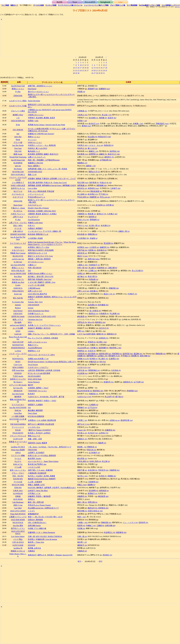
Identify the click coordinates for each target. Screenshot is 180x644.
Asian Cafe (18, 294)
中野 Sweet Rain (18, 370)
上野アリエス (18, 217)
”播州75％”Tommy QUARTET (39, 430)
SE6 (29, 271)
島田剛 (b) (135, 356)
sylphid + (31, 331)
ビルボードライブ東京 (18, 101)
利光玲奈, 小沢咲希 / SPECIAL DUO (42, 211)
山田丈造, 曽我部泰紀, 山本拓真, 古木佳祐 (44, 370)
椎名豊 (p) (92, 214)
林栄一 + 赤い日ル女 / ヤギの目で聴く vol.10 (45, 517)
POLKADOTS (18, 433)
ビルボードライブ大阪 (18, 106)
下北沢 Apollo (18, 376)
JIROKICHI (18, 391)
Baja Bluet (18, 276)
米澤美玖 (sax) (83, 247)
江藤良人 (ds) (82, 265)
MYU (30, 322)
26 (85, 71)
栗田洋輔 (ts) (82, 511)
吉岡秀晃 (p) (93, 154)
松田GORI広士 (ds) (95, 511)
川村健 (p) (94, 348)
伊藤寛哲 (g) (94, 197)
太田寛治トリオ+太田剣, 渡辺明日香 (42, 420)
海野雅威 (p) (82, 185)
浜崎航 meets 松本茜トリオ (38, 359)
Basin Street (18, 205)
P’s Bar (18, 92)
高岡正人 (31, 499)
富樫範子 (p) (92, 493)
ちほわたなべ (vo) (84, 397)
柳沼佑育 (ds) (103, 496)
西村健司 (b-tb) (114, 356)
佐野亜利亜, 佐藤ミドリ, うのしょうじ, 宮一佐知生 (48, 169)
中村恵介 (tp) (82, 145)
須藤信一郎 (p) (124, 231)
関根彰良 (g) (92, 447)
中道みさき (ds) (106, 183)
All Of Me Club (18, 172)
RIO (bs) (103, 362)
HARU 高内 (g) (95, 461)
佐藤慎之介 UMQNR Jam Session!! (41, 134)
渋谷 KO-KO (18, 476)
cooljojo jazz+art (18, 259)
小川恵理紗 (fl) (83, 238)
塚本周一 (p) (82, 542)
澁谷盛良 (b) (92, 305)
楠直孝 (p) (102, 443)
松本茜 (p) (93, 359)
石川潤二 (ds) (101, 342)
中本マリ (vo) (82, 225)
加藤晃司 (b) (104, 247)
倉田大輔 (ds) (145, 356)
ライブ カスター (18, 405)
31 (104, 73)
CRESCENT (18, 314)
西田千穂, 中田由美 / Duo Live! (40, 279)
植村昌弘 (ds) (100, 322)
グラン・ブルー (18, 473)
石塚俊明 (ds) (93, 482)
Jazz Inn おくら (18, 279)
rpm (18, 134)
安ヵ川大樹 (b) (137, 271)
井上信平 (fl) (110, 397)
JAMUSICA (18, 288)
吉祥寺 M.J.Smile (18, 316)
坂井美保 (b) (94, 183)
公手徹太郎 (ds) (106, 160)
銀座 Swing (18, 154)
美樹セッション (34, 137)
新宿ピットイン (18, 89)
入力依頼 (38, 5)
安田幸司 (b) (143, 522)
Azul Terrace (18, 311)
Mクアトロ (18, 191)
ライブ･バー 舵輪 (18, 455)
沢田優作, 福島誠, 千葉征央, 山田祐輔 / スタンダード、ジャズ (52, 179)
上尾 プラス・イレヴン (18, 223)
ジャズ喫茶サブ (18, 183)
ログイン (177, 7)
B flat (18, 125)
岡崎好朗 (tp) (160, 354)
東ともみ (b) (92, 148)
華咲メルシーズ (34, 436)
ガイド (14, 5)
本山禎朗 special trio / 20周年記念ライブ (43, 508)
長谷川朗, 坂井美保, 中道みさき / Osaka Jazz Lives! (47, 183)
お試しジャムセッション (37, 342)
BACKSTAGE (18, 522)
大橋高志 (31, 551)
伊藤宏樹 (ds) (114, 288)
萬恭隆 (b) (103, 118)
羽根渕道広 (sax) (162, 124)
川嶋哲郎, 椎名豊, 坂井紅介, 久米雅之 (42, 214)
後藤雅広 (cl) (82, 163)
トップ (171, 5)
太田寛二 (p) (82, 420)
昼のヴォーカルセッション (38, 92)
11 (83, 65)
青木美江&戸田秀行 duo (37, 464)
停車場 (18, 496)
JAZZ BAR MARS (18, 520)
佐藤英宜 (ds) (110, 430)
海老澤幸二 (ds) (115, 348)
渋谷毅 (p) (81, 528)
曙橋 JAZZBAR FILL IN (18, 401)
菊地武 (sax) (86, 126)
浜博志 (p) (81, 273)
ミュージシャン (96, 5)
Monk (18, 140)
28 (74, 73)
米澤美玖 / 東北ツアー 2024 (38, 247)
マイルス (18, 458)
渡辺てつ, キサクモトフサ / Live (40, 256)
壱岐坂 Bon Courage (18, 253)
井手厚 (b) (110, 205)
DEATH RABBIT (34, 376)
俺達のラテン (33, 345)
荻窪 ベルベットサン (18, 470)
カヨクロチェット (35, 205)
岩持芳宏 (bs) (128, 354)
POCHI (18, 430)
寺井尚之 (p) (82, 148)
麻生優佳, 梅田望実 (35, 410)
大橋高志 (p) (82, 551)
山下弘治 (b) (92, 407)
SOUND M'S (18, 479)
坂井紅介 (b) (101, 214)
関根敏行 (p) (82, 407)
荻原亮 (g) (81, 525)
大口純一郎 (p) (94, 225)
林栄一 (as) (81, 517)
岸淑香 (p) (81, 92)
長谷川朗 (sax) (83, 183)
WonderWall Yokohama (18, 157)
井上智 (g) (106, 461)
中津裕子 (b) (132, 294)
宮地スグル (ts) (83, 220)
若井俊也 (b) (102, 250)
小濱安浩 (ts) (82, 354)
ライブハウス (70, 5)
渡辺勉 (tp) (138, 354)
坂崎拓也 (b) (128, 382)
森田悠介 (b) (109, 157)
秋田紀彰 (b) (109, 145)
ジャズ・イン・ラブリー (18, 355)
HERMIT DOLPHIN (18, 234)
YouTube (149, 5)
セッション (32, 140)
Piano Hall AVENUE (18, 514)
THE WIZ (18, 151)
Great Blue (18, 413)
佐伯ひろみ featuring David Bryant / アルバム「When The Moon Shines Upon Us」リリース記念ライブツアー (52, 243)
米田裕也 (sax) (93, 188)
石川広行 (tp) (93, 433)
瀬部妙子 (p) (82, 545)
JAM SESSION (34, 305)
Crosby (18, 285)
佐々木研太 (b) (95, 311)
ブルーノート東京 (18, 111)
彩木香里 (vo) (82, 154)
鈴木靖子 (31, 394)
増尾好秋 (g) (92, 234)
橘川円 (30, 385)
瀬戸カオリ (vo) (83, 424)
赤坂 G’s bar (18, 505)
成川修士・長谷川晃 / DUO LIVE (41, 276)
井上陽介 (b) (103, 359)
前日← (80, 561)
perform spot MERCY (18, 325)
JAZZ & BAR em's (18, 121)
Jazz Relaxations (34, 220)
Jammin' (18, 305)
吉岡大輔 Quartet (34, 525)
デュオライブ (33, 217)
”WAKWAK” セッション (37, 391)
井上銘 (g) (92, 268)
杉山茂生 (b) (92, 137)
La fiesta (18, 351)
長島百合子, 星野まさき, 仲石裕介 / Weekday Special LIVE (50, 555)
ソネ (18, 118)
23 (78, 71)
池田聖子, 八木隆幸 (35, 405)
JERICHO (18, 488)
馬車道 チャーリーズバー (18, 443)
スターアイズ (18, 197)
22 (76, 71)
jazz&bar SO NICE (18, 447)
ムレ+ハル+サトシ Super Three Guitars (43, 461)
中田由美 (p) (93, 279)
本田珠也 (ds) (103, 508)
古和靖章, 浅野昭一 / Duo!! (38, 388)
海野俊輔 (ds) (101, 185)
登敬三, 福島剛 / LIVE (36, 485)
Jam (29, 407)
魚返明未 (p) (102, 268)
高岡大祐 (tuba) (94, 259)
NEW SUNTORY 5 (18, 174)
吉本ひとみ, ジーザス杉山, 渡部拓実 (42, 455)
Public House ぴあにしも (18, 555)
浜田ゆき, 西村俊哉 (35, 520)
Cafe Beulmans (18, 502)
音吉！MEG (18, 225)
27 (88, 71)
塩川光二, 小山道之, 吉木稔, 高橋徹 (41, 476)
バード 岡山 (18, 539)
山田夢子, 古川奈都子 (36, 453)
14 (74, 68)
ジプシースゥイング (36, 194)
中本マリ (31, 225)
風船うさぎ (32, 174)
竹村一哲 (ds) (82, 268)
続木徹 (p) (94, 291)
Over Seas (18, 148)
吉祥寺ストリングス (18, 379)
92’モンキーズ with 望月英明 (39, 373)
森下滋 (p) (119, 397)
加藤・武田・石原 (35, 439)
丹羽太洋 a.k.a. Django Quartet (39, 505)
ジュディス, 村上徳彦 (36, 285)
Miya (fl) (91, 322)
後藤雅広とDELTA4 (35, 163)
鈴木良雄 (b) (82, 234)
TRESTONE (32, 450)
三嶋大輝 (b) (112, 268)
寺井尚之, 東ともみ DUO (37, 148)
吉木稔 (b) (103, 476)
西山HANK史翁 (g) (85, 391)
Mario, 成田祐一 (34, 166)
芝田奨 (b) (92, 342)
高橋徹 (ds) (112, 476)
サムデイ (18, 461)
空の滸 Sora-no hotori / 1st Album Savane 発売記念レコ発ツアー (52, 362)
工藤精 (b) (100, 525)
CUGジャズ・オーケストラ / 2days (41, 355)
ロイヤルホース (18, 194)
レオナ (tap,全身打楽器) (86, 334)
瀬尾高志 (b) (112, 334)
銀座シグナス (18, 319)
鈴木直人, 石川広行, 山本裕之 (39, 433)
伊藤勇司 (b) (82, 496)
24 (81, 71)
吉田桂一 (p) (82, 121)
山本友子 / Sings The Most (38, 491)
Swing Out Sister (34, 101)
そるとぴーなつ (18, 250)
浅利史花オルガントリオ (37, 253)
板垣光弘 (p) (82, 188)
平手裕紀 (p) (126, 356)
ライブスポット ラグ (18, 243)
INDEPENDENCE (18, 348)
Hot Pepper (18, 169)
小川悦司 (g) (94, 247)
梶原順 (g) (82, 447)
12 (85, 65)
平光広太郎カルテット (37, 197)
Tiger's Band (32, 413)
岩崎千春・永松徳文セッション (40, 86)
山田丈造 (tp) (82, 370)
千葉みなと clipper (18, 208)
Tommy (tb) (82, 430)
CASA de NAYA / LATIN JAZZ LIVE (42, 316)
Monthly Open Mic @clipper (38, 208)
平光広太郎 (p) (83, 197)
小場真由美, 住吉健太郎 (37, 473)
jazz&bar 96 (18, 548)
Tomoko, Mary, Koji (35, 302)
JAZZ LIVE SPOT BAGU (18, 532)
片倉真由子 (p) (94, 265)
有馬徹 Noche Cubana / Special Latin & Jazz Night (46, 125)
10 (81, 65)
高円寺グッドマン (18, 528)
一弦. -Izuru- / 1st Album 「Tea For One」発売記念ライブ (50, 447)
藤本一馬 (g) (82, 502)
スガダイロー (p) (84, 367)
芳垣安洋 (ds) (103, 470)
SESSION (31, 545)
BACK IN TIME (18, 485)
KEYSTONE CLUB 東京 (18, 420)
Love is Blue (32, 188)
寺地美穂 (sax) (132, 391)
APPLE (18, 453)
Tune (75, 2)
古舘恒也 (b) (103, 338)
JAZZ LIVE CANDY (18, 511)
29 (76, 73)
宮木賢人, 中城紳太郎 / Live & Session (42, 539)
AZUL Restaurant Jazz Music (39, 311)
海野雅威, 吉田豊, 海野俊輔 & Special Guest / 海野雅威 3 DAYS (52, 185)
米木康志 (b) (106, 225)
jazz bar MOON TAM (18, 273)
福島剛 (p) (91, 485)
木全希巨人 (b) (109, 532)
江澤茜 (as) (92, 271)
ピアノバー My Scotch (18, 385)
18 (83, 68)
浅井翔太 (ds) (115, 151)
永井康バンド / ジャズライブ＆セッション (44, 325)
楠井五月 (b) (92, 508)
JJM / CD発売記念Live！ (37, 522)
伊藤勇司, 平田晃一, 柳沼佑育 (39, 496)
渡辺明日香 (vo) (127, 420)
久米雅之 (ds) (112, 214)
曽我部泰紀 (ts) (94, 370)
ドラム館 (18, 467)
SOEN (18, 331)
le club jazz (18, 262)
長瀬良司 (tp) (108, 382)
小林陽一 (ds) (82, 522)
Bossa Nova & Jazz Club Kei (18, 338)
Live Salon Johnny (18, 536)
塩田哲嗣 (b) (103, 348)
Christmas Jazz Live (35, 319)
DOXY (18, 362)
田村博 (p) (92, 217)
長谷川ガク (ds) (114, 154)
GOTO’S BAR (18, 545)
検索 (5, 5)
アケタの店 (18, 482)
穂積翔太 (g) (82, 351)
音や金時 (18, 322)
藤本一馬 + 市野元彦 (36, 502)
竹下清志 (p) (103, 194)
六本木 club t (18, 491)
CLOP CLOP (18, 439)
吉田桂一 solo (33, 121)
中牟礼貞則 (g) (83, 461)
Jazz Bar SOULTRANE (18, 407)
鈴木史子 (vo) (94, 124)
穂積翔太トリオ (34, 351)
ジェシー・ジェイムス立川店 (18, 178)
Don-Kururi (32, 89)
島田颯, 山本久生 (34, 548)
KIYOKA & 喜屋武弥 (36, 416)
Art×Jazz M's (18, 388)
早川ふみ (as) (105, 197)
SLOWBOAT (18, 493)
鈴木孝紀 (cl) (93, 194)
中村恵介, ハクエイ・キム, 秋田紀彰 (42, 145)
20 (88, 68)
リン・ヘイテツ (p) (130, 522)
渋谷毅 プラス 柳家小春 (37, 528)
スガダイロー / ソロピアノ (38, 367)
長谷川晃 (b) (92, 276)
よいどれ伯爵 (18, 328)
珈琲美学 (18, 397)
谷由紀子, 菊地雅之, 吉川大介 (39, 328)
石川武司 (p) (100, 205)
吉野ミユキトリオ (35, 291)
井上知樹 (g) (82, 194)
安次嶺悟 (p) (93, 118)
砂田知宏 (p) (104, 491)
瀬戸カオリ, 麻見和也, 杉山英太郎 (41, 424)
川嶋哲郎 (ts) (82, 214)
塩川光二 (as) (82, 476)
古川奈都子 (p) (94, 453)
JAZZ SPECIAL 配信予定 (38, 294)
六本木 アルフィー (18, 214)
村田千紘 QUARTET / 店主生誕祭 (41, 250)
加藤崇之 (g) (82, 439)
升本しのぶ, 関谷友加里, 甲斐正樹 (41, 191)
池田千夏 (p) (82, 470)
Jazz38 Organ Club (18, 86)
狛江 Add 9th (18, 298)
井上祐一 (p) (107, 115)
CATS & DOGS (18, 542)
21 (74, 71)
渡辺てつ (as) (82, 256)
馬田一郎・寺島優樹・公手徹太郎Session (44, 160)
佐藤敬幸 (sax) (104, 89)
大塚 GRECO (18, 231)
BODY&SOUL (18, 359)
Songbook (105, 2)
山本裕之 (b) (103, 433)
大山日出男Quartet (35, 348)
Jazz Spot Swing (18, 394)
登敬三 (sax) (82, 485)
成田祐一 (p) (91, 166)
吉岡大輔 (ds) (110, 525)
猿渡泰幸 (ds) (121, 532)
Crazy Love (18, 365)
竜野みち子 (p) (94, 172)
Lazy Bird (18, 508)
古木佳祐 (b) (116, 370)
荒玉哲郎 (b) (108, 243)
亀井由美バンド (34, 151)
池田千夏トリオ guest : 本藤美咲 (40, 470)
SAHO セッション (35, 142)
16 (78, 68)
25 (83, 71)
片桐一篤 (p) (82, 536)
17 (81, 68)
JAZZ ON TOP (18, 342)
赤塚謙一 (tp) (138, 124)
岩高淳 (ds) (112, 118)
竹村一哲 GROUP (35, 268)
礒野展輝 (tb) (91, 356)
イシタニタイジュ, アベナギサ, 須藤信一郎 (44, 231)
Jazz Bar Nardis (18, 145)
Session (31, 308)
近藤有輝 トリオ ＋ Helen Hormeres (41, 532)
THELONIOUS (18, 291)
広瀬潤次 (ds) (114, 359)
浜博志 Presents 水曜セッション (40, 273)
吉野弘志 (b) (82, 322)
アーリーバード (18, 427)
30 (78, 73)
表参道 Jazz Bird (18, 282)
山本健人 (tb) (102, 356)
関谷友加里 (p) (96, 191)
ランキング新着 (51, 5)
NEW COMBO (18, 367)
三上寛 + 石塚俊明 (35, 482)
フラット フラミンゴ (18, 436)
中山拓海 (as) (82, 373)
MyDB (59, 2)
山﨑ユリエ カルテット (37, 157)
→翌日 (100, 561)
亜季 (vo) (81, 331)
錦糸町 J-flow (18, 115)
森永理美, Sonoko (35, 458)
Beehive (18, 308)
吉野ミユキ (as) (83, 291)
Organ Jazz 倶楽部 (18, 450)
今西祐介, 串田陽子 (35, 228)
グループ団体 (118, 5)
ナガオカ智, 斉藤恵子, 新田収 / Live (42, 282)
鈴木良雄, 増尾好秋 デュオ (38, 234)
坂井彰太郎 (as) (105, 354)
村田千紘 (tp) (82, 250)
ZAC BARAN (18, 130)
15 (76, 68)
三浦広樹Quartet (34, 288)
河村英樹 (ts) (117, 354)
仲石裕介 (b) (107, 555)
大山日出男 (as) (83, 348)
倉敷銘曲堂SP (33, 514)
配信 (132, 5)
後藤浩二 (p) (93, 151)
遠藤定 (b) (103, 154)
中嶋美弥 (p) (93, 394)
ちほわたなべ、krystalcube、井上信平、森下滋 (46, 397)
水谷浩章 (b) (92, 470)
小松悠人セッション (36, 115)
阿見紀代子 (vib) (104, 137)
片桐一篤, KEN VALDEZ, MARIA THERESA (45, 536)
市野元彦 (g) (92, 502)
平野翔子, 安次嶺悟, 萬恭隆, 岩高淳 (41, 118)
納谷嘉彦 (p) (82, 316)
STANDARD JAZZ (35, 172)
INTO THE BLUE (18, 271)
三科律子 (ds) (115, 188)
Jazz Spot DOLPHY (18, 265)
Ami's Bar (18, 137)
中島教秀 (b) (104, 314)
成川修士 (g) (82, 276)
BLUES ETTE (18, 256)
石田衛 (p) (92, 250)
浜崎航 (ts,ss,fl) (83, 359)
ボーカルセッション (36, 262)
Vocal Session (33, 365)
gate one (18, 166)
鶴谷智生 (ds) (98, 391)
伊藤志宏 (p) (94, 362)
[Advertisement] (75, 39)
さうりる (18, 228)
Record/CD (90, 2)
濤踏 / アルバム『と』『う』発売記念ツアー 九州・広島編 (51, 334)
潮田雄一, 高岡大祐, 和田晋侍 (39, 259)
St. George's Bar (18, 302)
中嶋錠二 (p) (91, 525)
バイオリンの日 (34, 467)
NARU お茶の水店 (18, 185)
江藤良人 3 (32, 265)
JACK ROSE (18, 499)
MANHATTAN (18, 345)
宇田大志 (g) (91, 450)
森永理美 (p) (82, 458)
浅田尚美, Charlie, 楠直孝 (38, 443)
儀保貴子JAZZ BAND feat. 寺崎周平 (42, 479)
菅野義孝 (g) (94, 220)
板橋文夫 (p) (101, 334)
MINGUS (18, 247)
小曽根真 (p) (82, 111)
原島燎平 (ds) (93, 89)
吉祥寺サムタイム (18, 188)
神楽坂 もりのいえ (18, 551)
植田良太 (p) (93, 314)
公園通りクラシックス (18, 517)
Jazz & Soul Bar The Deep (18, 238)
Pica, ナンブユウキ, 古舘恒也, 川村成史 (43, 338)
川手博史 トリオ (34, 493)
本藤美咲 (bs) (114, 470)
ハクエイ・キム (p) (96, 145)
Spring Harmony (34, 382)
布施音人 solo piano (35, 223)
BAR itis (18, 410)
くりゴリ (31, 511)
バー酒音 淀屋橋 (18, 416)
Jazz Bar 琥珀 (18, 525)
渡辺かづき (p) (109, 294)
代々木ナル (18, 211)
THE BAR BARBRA (18, 424)
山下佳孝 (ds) (139, 382)
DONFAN (18, 373)
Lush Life (18, 334)
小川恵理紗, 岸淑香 (35, 238)
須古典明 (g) (93, 491)
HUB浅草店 (18, 163)
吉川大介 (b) (104, 328)
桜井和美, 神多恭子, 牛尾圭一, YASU (42, 401)
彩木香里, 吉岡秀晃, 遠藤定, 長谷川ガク (43, 154)
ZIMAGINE (18, 96)
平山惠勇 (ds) (115, 314)
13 (88, 65)
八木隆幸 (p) (93, 405)
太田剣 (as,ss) (114, 420)
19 (85, 68)
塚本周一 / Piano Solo (36, 542)
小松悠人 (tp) (82, 115)
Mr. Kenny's (18, 382)
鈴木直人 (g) (82, 433)
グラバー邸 (18, 142)
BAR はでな (18, 464)
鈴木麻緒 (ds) (103, 305)
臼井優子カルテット (36, 314)
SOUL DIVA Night (35, 379)
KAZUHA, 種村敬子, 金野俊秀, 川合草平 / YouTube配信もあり (52, 488)
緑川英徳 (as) (93, 354)
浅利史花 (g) (82, 253)
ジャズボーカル (34, 427)
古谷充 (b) (92, 351)
